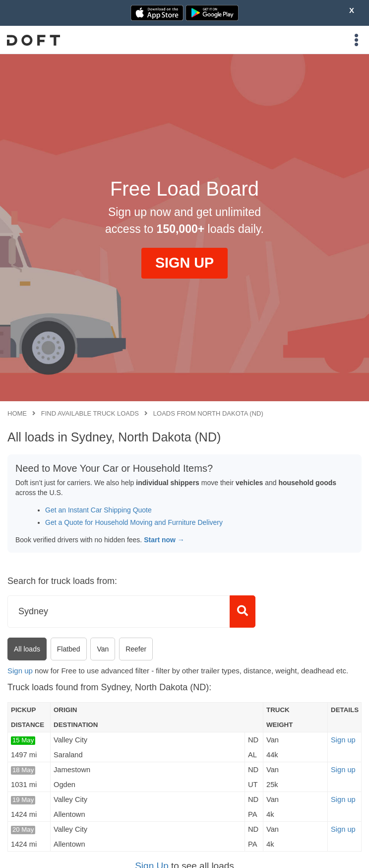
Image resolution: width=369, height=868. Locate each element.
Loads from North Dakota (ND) (208, 413)
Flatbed (69, 649)
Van (103, 649)
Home (17, 413)
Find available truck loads (90, 413)
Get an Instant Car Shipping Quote (98, 510)
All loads (27, 649)
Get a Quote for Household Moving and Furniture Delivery (134, 522)
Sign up (20, 671)
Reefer (136, 649)
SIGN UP (184, 263)
